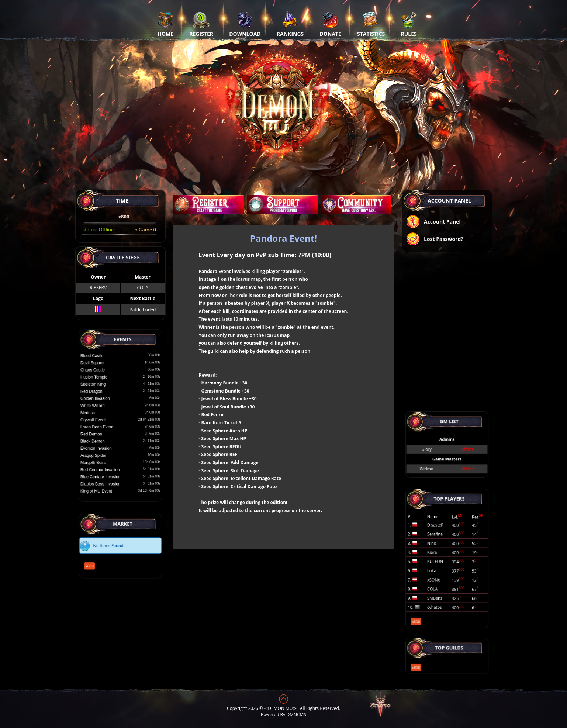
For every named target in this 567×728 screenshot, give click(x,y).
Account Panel (433, 222)
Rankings (290, 24)
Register (201, 24)
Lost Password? (435, 240)
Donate (330, 24)
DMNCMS (296, 715)
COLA (143, 288)
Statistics (371, 24)
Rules (409, 24)
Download (245, 24)
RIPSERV (98, 288)
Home (165, 24)
